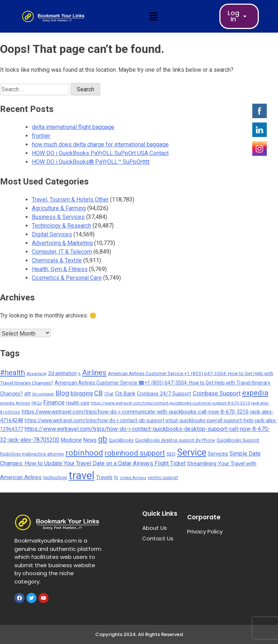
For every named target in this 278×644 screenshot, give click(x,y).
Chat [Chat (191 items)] (109, 394)
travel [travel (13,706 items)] (81, 475)
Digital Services (52, 234)
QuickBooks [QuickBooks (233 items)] (121, 440)
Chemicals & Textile (57, 260)
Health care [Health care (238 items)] (78, 403)
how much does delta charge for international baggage (100, 144)
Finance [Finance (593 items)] (54, 402)
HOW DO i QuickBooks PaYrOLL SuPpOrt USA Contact (100, 153)
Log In (239, 16)
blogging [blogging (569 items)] (82, 393)
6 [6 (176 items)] (79, 374)
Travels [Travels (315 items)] (104, 477)
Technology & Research (62, 226)
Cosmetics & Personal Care (67, 278)
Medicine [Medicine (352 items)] (71, 440)
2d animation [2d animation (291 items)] (62, 373)
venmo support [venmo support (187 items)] (163, 478)
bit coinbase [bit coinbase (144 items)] (43, 394)
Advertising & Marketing (62, 243)
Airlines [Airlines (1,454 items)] (94, 373)
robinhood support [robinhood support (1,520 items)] (135, 453)
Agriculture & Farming (59, 208)
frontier (41, 136)
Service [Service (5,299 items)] (192, 452)
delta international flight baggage (73, 127)
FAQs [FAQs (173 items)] (37, 403)
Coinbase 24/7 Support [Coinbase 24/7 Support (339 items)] (164, 394)
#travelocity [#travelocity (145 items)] (37, 374)
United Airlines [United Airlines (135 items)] (133, 478)
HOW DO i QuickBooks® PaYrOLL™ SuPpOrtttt (91, 162)
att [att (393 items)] (28, 394)
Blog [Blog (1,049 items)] (62, 393)
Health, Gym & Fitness (60, 269)
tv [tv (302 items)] (116, 477)
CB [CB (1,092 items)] (98, 393)
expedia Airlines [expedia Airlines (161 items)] (15, 403)
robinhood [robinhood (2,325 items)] (84, 453)
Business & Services (58, 217)
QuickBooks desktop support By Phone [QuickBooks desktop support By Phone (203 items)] (175, 440)
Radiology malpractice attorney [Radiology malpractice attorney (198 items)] (32, 454)
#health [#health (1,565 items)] (12, 373)
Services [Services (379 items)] (218, 454)
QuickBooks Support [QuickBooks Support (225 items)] (238, 440)
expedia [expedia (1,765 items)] (255, 393)
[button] (153, 16)
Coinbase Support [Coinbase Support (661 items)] (217, 393)
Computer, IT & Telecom (62, 252)
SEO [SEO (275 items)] (171, 454)
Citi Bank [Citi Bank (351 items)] (125, 394)
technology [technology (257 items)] (55, 477)
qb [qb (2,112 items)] (103, 439)
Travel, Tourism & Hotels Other (70, 200)
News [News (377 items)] (90, 440)
